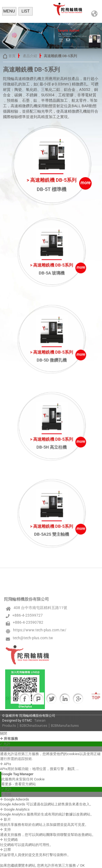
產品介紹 (30, 56)
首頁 (12, 56)
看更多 (7, 784)
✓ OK (81, 865)
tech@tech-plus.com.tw (33, 705)
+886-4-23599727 (27, 682)
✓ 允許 (5, 744)
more (85, 183)
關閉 (4, 733)
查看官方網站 (25, 784)
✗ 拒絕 (5, 749)
